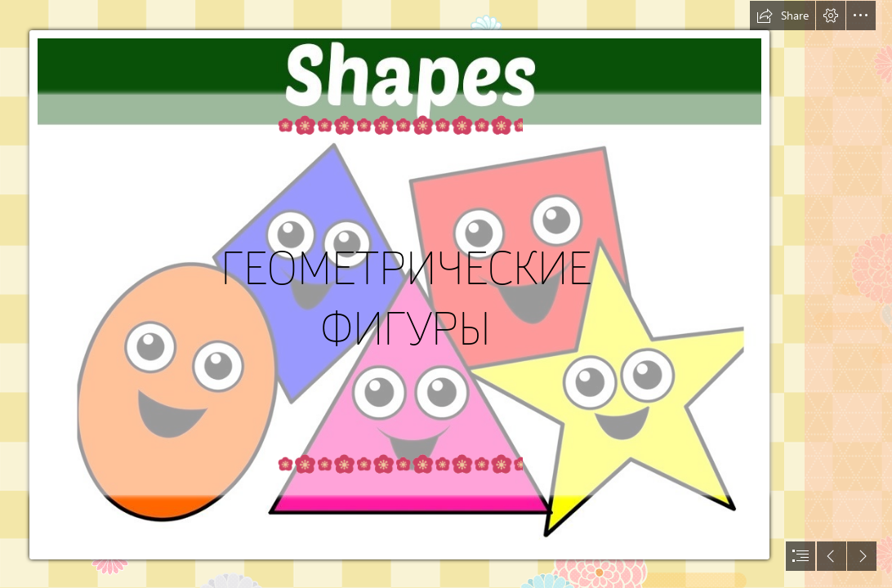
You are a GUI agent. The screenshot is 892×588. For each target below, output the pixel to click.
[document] (446, 294)
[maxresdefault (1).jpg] (401, 294)
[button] (783, 16)
